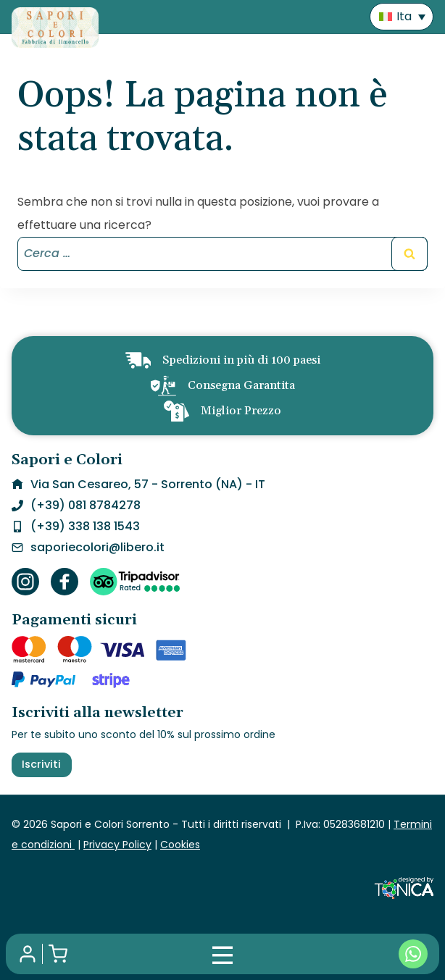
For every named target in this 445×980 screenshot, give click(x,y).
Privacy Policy (117, 845)
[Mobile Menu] (222, 954)
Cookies (180, 845)
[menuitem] (402, 17)
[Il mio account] (28, 954)
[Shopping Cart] (58, 954)
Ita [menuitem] (404, 16)
